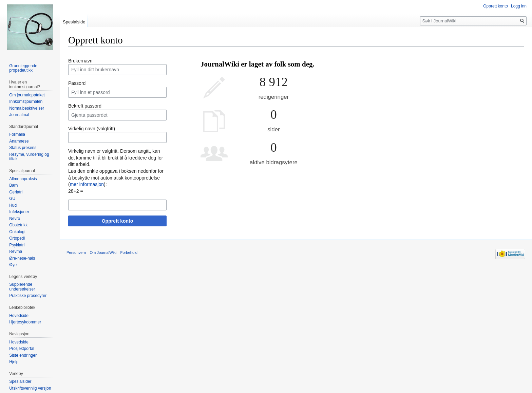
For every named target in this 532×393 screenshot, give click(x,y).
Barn (13, 185)
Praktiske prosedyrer (28, 296)
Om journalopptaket (27, 95)
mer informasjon (87, 184)
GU (12, 199)
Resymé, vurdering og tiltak (29, 157)
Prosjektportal (22, 349)
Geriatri (16, 192)
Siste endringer (23, 355)
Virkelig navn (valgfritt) (92, 129)
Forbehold (129, 252)
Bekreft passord (85, 106)
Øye (13, 265)
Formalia (17, 134)
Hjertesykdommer (25, 322)
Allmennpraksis (23, 179)
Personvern (76, 252)
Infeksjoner (19, 212)
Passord (77, 83)
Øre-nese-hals (22, 258)
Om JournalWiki (103, 252)
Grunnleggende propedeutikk (23, 68)
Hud (13, 205)
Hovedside (19, 316)
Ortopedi (17, 238)
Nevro (15, 219)
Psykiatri (17, 245)
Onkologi (17, 232)
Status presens (23, 148)
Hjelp (14, 362)
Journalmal (19, 115)
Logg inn (519, 6)
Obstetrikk (18, 225)
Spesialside (74, 22)
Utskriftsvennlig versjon (30, 388)
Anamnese (19, 141)
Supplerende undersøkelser (22, 287)
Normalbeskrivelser (27, 108)
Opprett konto (118, 221)
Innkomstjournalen (26, 101)
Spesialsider (20, 381)
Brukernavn (80, 61)
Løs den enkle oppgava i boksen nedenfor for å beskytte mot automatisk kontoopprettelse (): (116, 178)
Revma (16, 251)
